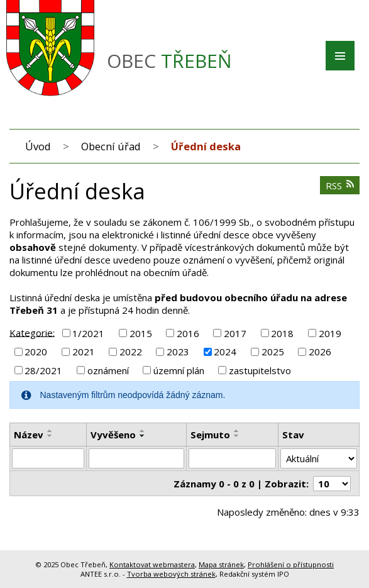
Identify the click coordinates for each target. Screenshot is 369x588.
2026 (320, 352)
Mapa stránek (221, 564)
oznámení (108, 370)
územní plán (179, 370)
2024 (225, 352)
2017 (235, 333)
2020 (36, 352)
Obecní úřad (111, 146)
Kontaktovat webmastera (152, 564)
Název (29, 435)
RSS (340, 186)
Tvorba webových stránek (171, 574)
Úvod (38, 146)
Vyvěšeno (113, 435)
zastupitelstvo (260, 370)
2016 (188, 333)
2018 (282, 333)
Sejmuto (210, 435)
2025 (273, 352)
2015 (141, 333)
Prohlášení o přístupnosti (291, 564)
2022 (131, 352)
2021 (84, 352)
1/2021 (88, 333)
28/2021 (43, 370)
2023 (178, 352)
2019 (330, 333)
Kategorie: (32, 332)
